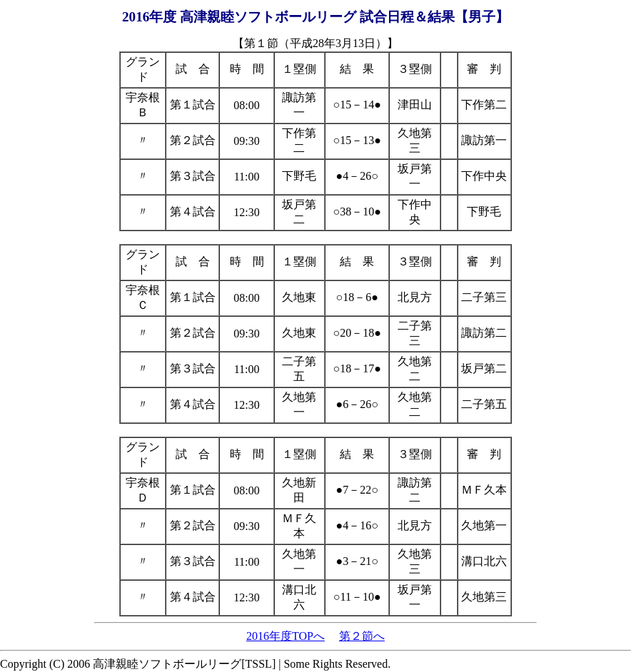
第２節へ (362, 636)
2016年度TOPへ (286, 636)
